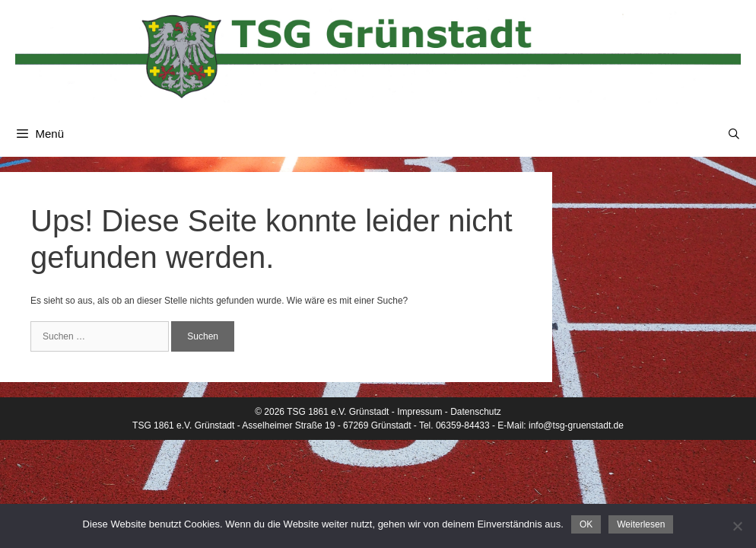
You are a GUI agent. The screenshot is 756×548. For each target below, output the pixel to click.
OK (586, 524)
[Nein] (737, 526)
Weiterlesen (641, 524)
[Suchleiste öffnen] (734, 134)
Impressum (419, 412)
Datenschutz (476, 412)
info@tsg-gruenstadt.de (576, 425)
